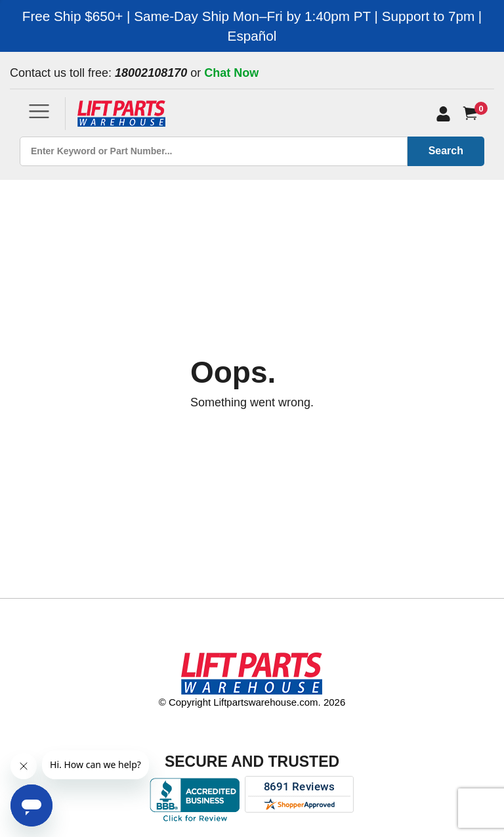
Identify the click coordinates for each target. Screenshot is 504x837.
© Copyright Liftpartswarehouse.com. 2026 (252, 702)
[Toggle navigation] (39, 111)
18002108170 (151, 73)
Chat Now (231, 73)
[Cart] (473, 113)
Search (446, 151)
